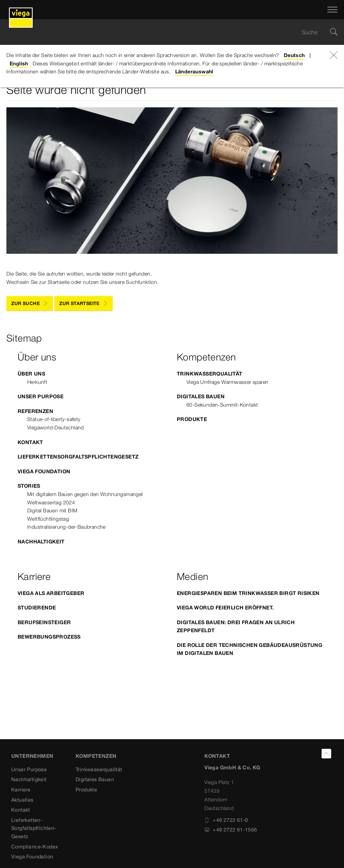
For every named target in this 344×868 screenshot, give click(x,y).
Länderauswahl (194, 71)
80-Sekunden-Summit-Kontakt (222, 405)
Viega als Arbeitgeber (51, 593)
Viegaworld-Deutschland (56, 427)
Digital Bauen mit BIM (52, 510)
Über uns (31, 374)
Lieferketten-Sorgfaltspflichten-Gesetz (34, 828)
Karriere (21, 789)
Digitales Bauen (201, 396)
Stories (29, 486)
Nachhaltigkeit (41, 541)
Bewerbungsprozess (49, 637)
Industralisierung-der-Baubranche (66, 527)
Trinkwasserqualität (210, 374)
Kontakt (30, 442)
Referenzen (35, 411)
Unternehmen (32, 756)
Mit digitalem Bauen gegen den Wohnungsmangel (85, 494)
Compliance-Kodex (35, 847)
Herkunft (37, 382)
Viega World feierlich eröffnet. (225, 608)
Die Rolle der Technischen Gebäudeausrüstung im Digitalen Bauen (250, 649)
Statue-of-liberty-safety (54, 419)
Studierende (37, 608)
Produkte (192, 419)
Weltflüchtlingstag (48, 519)
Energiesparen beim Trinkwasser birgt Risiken (248, 593)
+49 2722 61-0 (226, 820)
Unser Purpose (41, 396)
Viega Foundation (44, 471)
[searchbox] (167, 32)
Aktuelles (22, 800)
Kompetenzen (96, 756)
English (19, 63)
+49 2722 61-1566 (231, 830)
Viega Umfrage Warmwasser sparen (227, 382)
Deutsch (294, 55)
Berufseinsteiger (44, 622)
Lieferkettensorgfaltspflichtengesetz (78, 457)
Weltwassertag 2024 (51, 502)
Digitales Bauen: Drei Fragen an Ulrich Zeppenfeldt (236, 626)
